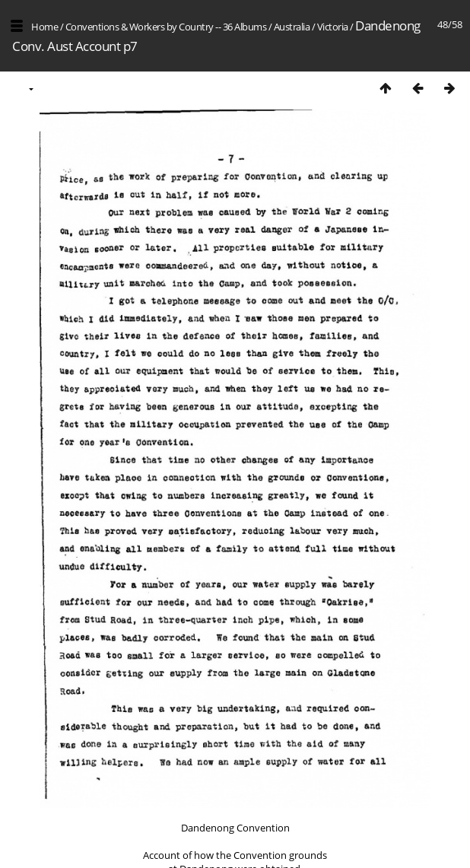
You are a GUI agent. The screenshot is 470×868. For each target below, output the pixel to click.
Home (44, 27)
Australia (292, 27)
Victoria (333, 27)
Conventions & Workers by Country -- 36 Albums (166, 27)
